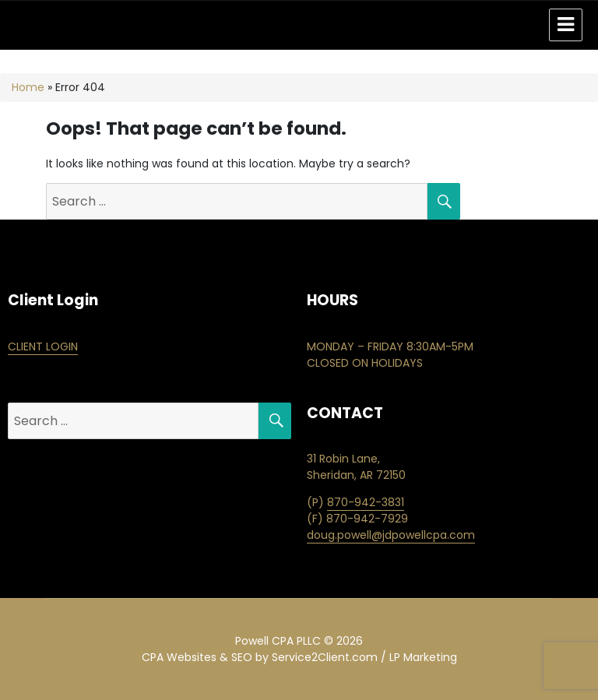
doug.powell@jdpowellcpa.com (391, 535)
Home (28, 87)
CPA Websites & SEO (197, 657)
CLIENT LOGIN (43, 346)
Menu (566, 25)
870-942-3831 (366, 502)
